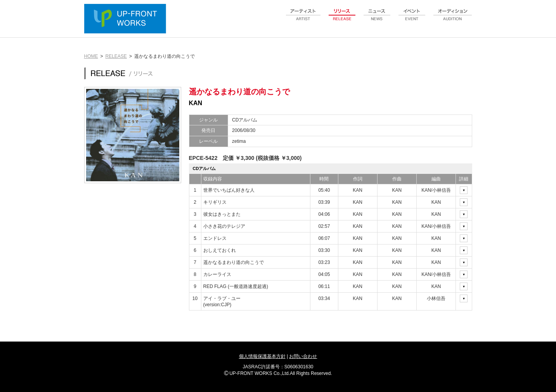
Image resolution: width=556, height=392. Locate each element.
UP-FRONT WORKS (127, 19)
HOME (91, 56)
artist (303, 19)
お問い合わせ (303, 356)
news (377, 19)
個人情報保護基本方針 (262, 356)
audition (453, 19)
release (342, 19)
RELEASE (116, 56)
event (412, 19)
